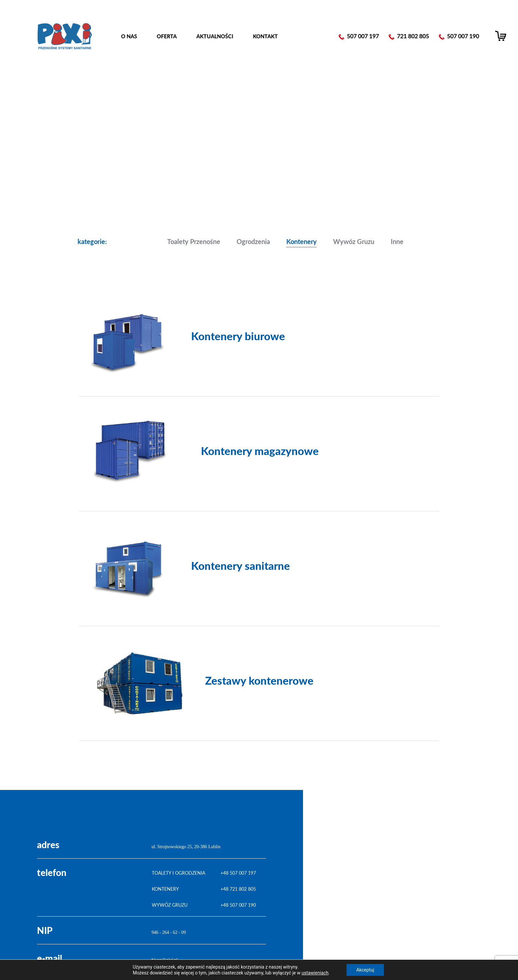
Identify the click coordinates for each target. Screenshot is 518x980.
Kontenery (302, 241)
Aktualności (215, 36)
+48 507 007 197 (238, 873)
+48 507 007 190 (238, 905)
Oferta (167, 36)
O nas (129, 36)
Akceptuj (365, 970)
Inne (397, 241)
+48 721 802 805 (238, 889)
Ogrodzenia (253, 241)
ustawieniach (315, 973)
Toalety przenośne (194, 241)
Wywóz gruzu (354, 241)
